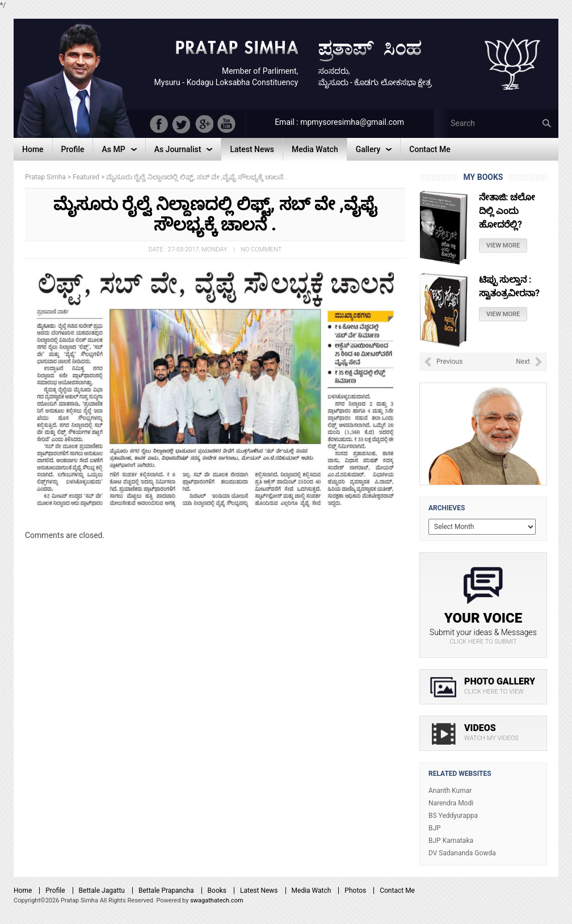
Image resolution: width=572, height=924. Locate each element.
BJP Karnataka (451, 841)
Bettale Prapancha (166, 891)
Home (23, 891)
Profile (55, 891)
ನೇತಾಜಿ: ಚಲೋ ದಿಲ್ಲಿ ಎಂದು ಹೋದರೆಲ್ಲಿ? (507, 211)
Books (217, 891)
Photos (355, 891)
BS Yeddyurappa (453, 816)
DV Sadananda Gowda (462, 853)
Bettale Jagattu (102, 891)
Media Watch (312, 891)
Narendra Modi (451, 803)
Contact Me (397, 891)
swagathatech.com (217, 900)
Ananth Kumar (450, 791)
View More (503, 245)
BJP (435, 828)
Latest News (259, 891)
